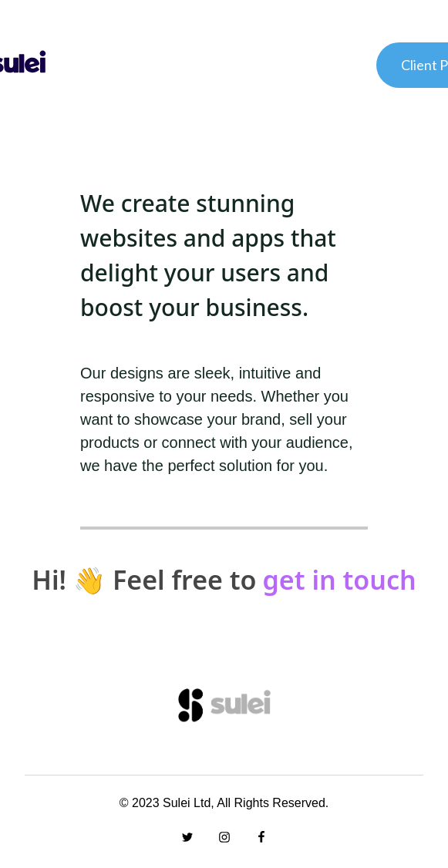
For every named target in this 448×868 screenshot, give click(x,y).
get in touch (340, 580)
